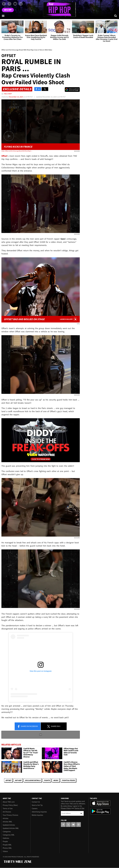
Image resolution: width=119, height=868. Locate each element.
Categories (7, 832)
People (5, 842)
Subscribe (81, 813)
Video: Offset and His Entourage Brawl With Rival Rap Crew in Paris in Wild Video (17, 151)
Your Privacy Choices (10, 815)
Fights (47, 780)
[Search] (116, 16)
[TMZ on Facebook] (4, 4)
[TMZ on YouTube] (73, 825)
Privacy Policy (66, 808)
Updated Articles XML (11, 828)
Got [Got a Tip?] (8, 10)
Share (28, 726)
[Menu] (3, 16)
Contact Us (36, 802)
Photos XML (7, 848)
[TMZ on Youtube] (15, 4)
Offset (8, 780)
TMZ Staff (8, 94)
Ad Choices (7, 812)
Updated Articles (9, 825)
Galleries (6, 838)
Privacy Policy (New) (10, 805)
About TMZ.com (9, 802)
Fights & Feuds (68, 780)
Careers (35, 809)
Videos (5, 851)
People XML (7, 845)
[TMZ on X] (9, 4)
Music (56, 780)
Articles (6, 818)
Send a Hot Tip (37, 805)
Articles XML (7, 822)
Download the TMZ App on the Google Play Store (100, 811)
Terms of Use (8, 809)
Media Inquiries (37, 815)
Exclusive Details (33, 780)
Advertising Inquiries (39, 812)
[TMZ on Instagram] (21, 4)
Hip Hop (18, 780)
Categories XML (9, 835)
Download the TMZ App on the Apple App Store (100, 803)
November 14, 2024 (16, 97)
